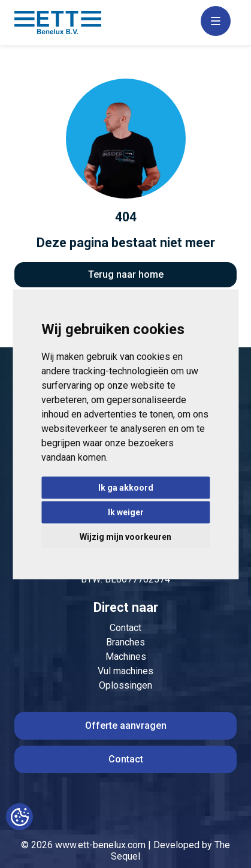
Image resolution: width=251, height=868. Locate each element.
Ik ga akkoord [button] (126, 487)
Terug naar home (126, 274)
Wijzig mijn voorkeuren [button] (125, 536)
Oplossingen (125, 685)
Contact (125, 628)
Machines (126, 657)
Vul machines (125, 671)
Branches (125, 642)
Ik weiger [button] (126, 512)
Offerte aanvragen (126, 726)
